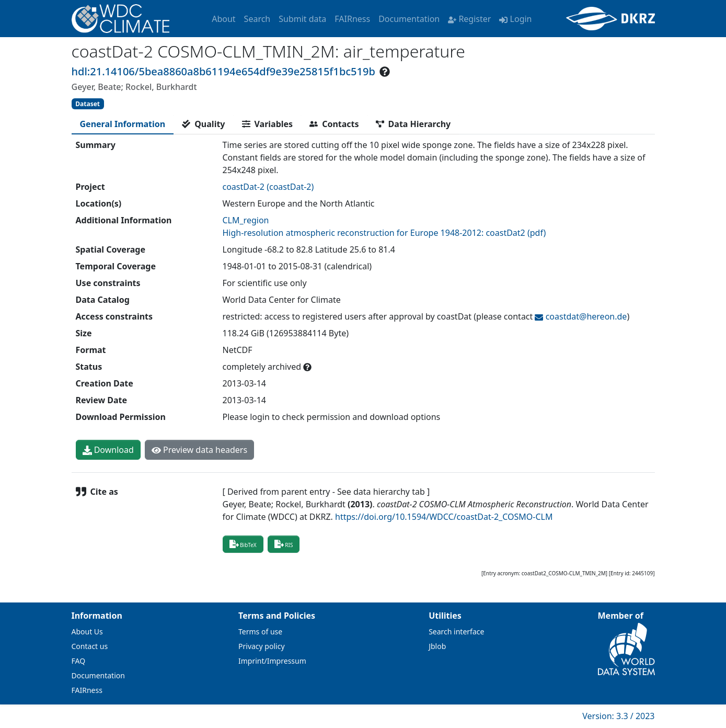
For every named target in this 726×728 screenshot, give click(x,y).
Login (515, 19)
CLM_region (246, 220)
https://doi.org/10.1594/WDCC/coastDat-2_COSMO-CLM (444, 517)
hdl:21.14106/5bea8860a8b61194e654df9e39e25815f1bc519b (223, 71)
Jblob (437, 646)
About (223, 19)
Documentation (409, 19)
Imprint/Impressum (272, 661)
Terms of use (260, 632)
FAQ (79, 661)
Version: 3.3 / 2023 (618, 716)
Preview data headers (199, 450)
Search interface (456, 632)
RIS (284, 544)
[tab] (123, 124)
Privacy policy (262, 646)
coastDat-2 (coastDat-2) (268, 187)
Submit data (302, 19)
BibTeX (243, 544)
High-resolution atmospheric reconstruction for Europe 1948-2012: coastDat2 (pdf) (384, 233)
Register (469, 19)
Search (257, 19)
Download (108, 450)
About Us (87, 632)
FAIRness (352, 19)
